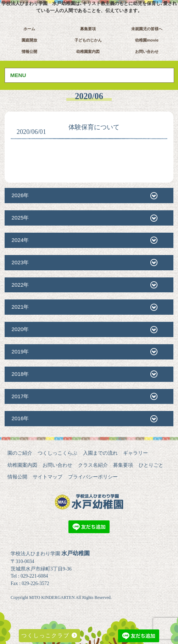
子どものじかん (88, 40)
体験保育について (94, 127)
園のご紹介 (20, 453)
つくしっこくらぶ (57, 453)
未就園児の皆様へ (147, 29)
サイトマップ (48, 477)
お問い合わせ (147, 52)
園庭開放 (29, 40)
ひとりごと (151, 465)
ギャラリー (135, 453)
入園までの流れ (100, 453)
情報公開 (29, 52)
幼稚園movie (147, 40)
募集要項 (88, 29)
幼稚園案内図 (88, 52)
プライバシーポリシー (93, 477)
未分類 (57, 132)
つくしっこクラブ (49, 635)
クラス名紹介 (93, 465)
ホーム (29, 29)
